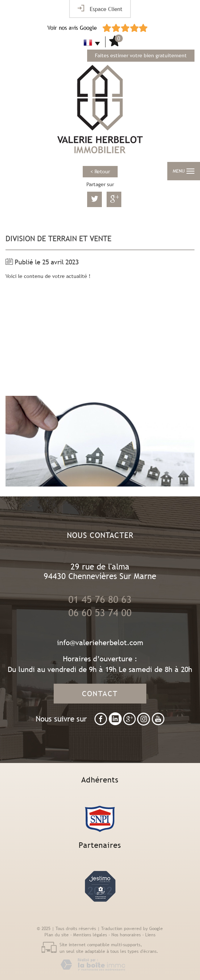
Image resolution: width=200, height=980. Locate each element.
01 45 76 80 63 (100, 600)
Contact (100, 693)
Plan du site (57, 935)
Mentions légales (90, 935)
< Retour (100, 171)
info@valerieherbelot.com (100, 642)
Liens (150, 935)
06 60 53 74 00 (100, 613)
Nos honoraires (126, 935)
